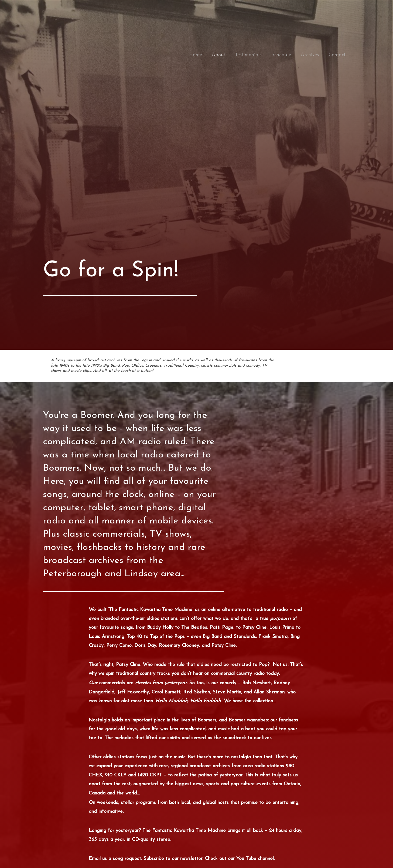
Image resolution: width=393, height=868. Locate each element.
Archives (310, 55)
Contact (337, 55)
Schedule (281, 55)
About (218, 55)
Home (196, 55)
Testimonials (248, 55)
